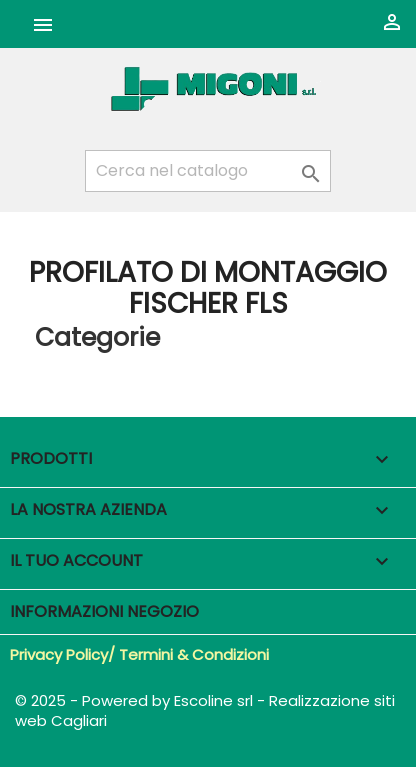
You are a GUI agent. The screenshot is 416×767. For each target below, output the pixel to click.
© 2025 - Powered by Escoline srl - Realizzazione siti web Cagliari (205, 710)
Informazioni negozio (104, 611)
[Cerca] (208, 171)
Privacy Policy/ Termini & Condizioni (139, 654)
